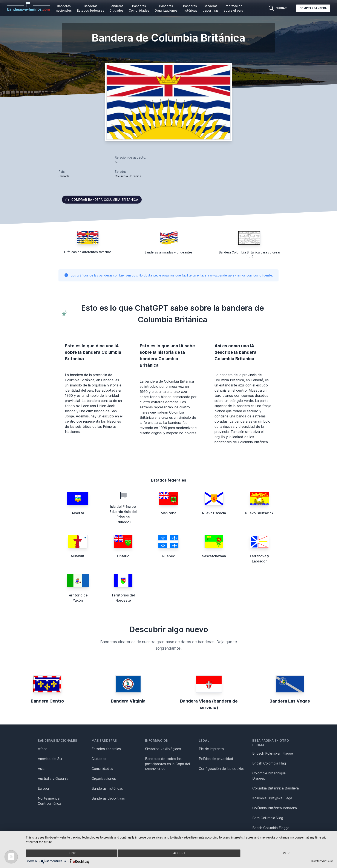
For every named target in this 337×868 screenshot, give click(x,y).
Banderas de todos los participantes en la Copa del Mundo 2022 (167, 764)
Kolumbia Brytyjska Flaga (272, 798)
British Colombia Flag (269, 763)
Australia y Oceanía (53, 778)
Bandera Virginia (128, 701)
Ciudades (99, 759)
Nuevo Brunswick (259, 513)
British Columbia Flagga (271, 828)
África (43, 749)
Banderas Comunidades (139, 8)
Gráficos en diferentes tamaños (88, 252)
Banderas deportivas (211, 8)
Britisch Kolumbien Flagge (273, 753)
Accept (179, 853)
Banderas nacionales (64, 8)
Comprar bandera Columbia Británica (102, 200)
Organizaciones (104, 778)
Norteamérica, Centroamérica (49, 801)
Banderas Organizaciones (166, 8)
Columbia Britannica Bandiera (276, 788)
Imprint (314, 861)
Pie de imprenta (211, 749)
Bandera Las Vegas (290, 701)
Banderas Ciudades (116, 8)
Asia (41, 769)
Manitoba (168, 513)
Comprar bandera (313, 8)
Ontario (123, 556)
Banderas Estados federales (91, 8)
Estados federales (106, 749)
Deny (72, 853)
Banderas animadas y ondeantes (168, 252)
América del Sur (50, 759)
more (287, 853)
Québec (168, 556)
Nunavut (78, 556)
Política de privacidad (216, 759)
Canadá (64, 176)
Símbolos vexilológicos (163, 749)
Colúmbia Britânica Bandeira (275, 808)
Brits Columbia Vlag (268, 818)
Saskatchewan (214, 556)
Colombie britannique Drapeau (269, 776)
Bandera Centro (47, 701)
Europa (43, 788)
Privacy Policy (326, 861)
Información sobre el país (233, 8)
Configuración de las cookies (222, 769)
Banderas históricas (190, 8)
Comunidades (102, 769)
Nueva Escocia (214, 513)
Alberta (78, 513)
